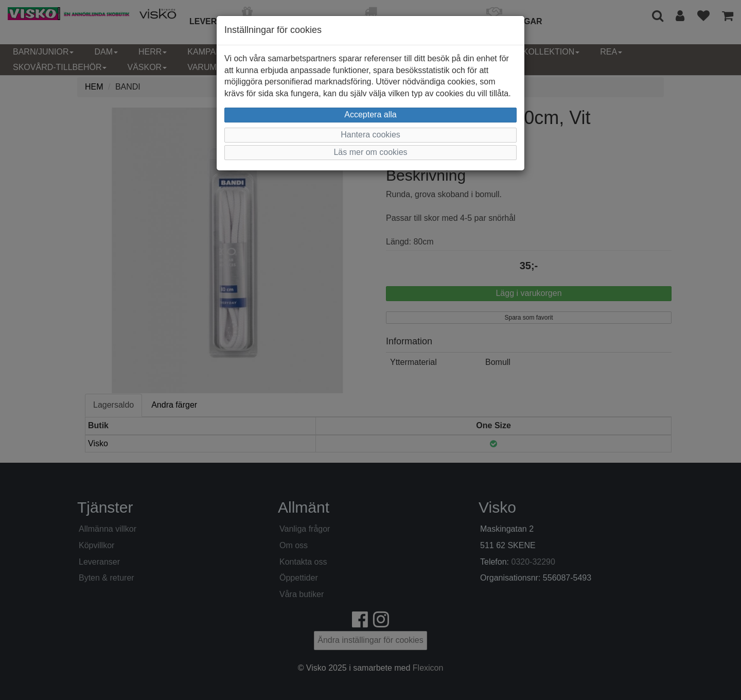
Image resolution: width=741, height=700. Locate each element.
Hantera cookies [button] (370, 135)
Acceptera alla (370, 115)
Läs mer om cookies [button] (370, 152)
